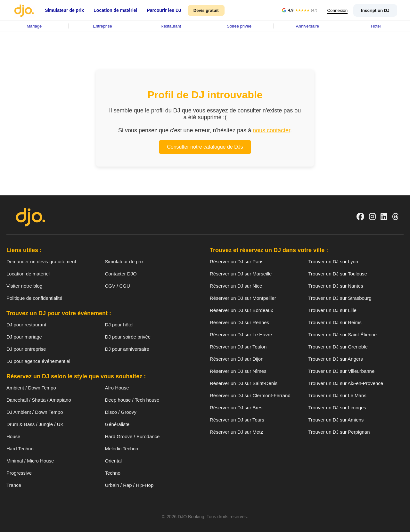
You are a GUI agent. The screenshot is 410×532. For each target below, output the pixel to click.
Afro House (117, 388)
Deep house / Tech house (132, 400)
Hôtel (376, 26)
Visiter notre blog (24, 286)
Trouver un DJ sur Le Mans (337, 395)
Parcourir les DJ (164, 10)
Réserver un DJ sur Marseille (241, 274)
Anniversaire (307, 26)
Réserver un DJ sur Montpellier (243, 298)
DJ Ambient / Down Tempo (35, 412)
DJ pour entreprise (26, 349)
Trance (14, 485)
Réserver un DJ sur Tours (237, 420)
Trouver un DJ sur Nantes (336, 286)
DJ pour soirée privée (128, 337)
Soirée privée (239, 26)
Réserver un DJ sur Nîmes (238, 371)
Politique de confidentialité (34, 298)
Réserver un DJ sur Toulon (238, 347)
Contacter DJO (121, 274)
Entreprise (102, 26)
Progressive (19, 473)
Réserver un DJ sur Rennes (239, 322)
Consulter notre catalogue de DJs (205, 147)
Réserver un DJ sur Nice (236, 286)
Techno (113, 473)
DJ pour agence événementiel (38, 361)
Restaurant (171, 26)
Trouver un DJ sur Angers (336, 359)
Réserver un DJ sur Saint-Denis (244, 383)
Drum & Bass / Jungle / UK (35, 424)
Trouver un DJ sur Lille (332, 310)
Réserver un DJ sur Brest (237, 408)
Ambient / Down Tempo (31, 388)
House (13, 436)
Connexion (336, 10)
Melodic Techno (122, 449)
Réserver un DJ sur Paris (237, 262)
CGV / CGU (118, 286)
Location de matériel (115, 10)
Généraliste (117, 424)
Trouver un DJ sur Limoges (337, 408)
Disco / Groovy (121, 412)
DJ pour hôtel (119, 325)
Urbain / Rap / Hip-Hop (129, 485)
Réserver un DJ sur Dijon (237, 359)
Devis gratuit (206, 10)
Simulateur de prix (64, 10)
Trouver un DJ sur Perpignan (339, 432)
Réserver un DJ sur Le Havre (241, 335)
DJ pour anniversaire (127, 349)
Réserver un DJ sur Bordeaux (242, 310)
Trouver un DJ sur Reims (335, 322)
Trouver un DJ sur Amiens (336, 420)
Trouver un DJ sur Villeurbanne (342, 371)
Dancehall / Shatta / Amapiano (39, 400)
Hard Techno (20, 449)
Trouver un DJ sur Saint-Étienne (343, 335)
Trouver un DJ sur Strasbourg (340, 298)
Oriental (114, 461)
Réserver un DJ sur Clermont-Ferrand (250, 395)
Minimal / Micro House (30, 461)
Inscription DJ (375, 10)
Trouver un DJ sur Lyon (333, 262)
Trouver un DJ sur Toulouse (338, 274)
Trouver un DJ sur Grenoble (338, 347)
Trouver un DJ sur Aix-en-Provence (346, 383)
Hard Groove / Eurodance (132, 436)
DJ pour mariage (24, 337)
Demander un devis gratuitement (41, 262)
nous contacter (271, 130)
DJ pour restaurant (26, 325)
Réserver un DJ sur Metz (236, 432)
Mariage (34, 26)
